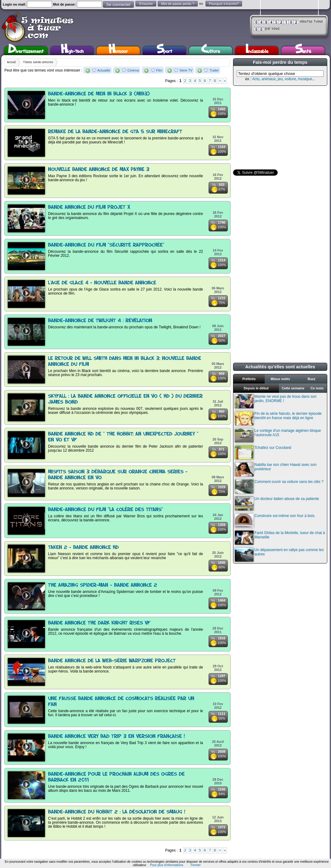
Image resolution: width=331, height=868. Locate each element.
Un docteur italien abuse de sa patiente (277, 504)
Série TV (186, 70)
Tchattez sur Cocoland (263, 452)
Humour (118, 51)
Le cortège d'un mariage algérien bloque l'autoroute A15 (278, 435)
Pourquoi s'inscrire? (224, 4)
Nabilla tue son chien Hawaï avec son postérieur (276, 469)
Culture (211, 51)
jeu (280, 79)
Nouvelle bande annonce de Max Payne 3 (99, 170)
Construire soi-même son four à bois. (275, 521)
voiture (290, 79)
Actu (256, 79)
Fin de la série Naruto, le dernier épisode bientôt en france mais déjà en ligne (278, 418)
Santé (303, 51)
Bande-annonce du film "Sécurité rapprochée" (106, 245)
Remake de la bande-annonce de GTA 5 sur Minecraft (115, 132)
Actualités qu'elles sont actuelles (280, 367)
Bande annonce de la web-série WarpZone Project (112, 661)
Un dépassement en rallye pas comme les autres (279, 555)
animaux (269, 79)
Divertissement (26, 51)
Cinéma (133, 70)
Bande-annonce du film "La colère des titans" (106, 510)
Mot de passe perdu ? (178, 4)
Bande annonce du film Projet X (89, 207)
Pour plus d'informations (167, 865)
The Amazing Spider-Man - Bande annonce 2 (103, 585)
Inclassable (257, 51)
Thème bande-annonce (38, 62)
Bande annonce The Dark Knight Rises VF (99, 623)
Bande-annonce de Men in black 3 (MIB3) (99, 94)
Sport (164, 51)
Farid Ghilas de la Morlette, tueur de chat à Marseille (280, 538)
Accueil (11, 62)
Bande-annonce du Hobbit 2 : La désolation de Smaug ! (117, 812)
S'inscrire (146, 4)
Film (159, 70)
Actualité (104, 70)
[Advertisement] (280, 128)
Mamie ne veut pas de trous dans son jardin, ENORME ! (276, 401)
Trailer (214, 70)
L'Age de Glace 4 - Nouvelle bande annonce (102, 283)
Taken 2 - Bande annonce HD (83, 548)
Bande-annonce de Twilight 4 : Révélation (100, 321)
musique (305, 79)
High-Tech (72, 51)
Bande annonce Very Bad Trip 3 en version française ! (117, 736)
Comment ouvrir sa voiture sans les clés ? (279, 487)
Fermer (196, 865)
